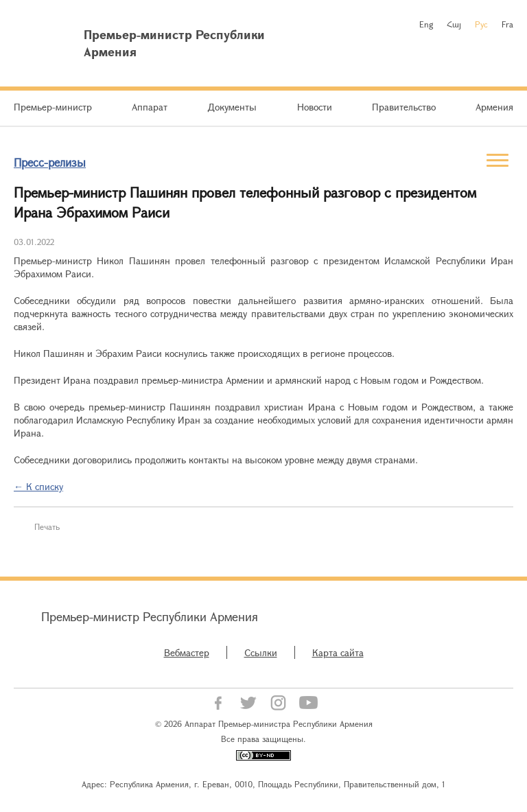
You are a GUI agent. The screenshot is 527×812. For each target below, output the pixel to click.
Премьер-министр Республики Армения (150, 616)
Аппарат (150, 107)
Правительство (404, 107)
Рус (481, 24)
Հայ (454, 24)
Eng (426, 24)
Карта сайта (338, 652)
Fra (507, 24)
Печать (47, 526)
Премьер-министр (53, 107)
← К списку (38, 486)
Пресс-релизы (50, 162)
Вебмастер (187, 652)
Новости (315, 107)
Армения (494, 107)
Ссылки (261, 652)
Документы (232, 107)
